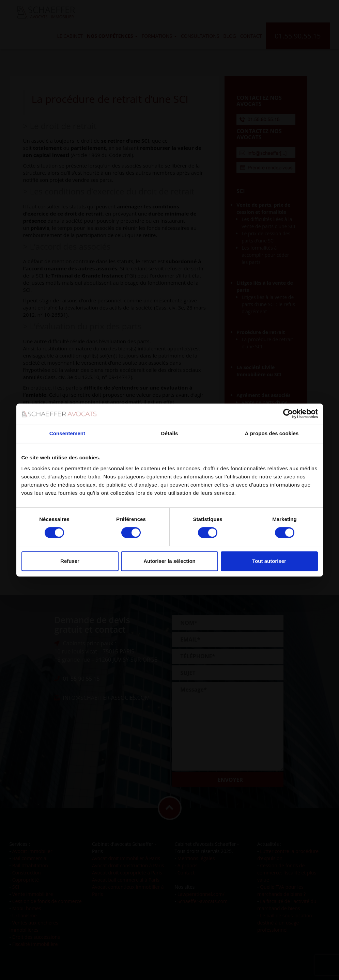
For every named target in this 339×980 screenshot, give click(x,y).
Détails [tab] (170, 433)
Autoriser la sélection (169, 561)
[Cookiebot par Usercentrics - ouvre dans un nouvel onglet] (288, 414)
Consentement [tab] (67, 433)
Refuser (70, 561)
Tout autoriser (269, 561)
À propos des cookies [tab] (272, 433)
